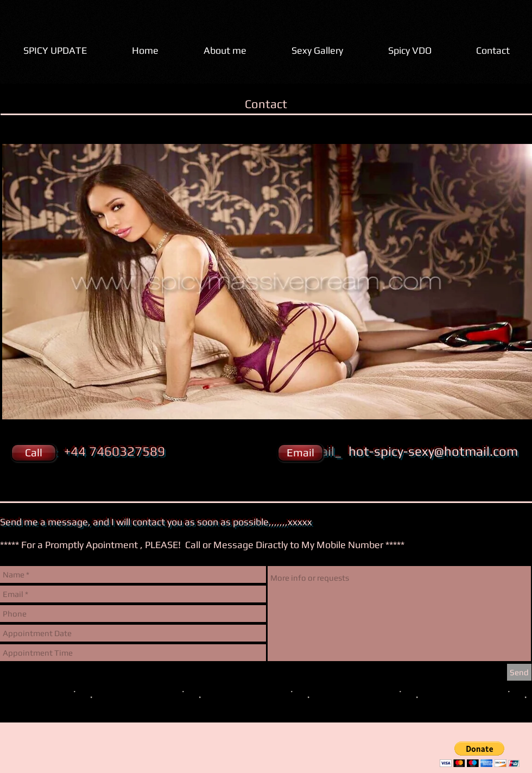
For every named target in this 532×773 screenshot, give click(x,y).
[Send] (519, 672)
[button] (33, 453)
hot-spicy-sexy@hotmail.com (433, 451)
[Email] (300, 453)
